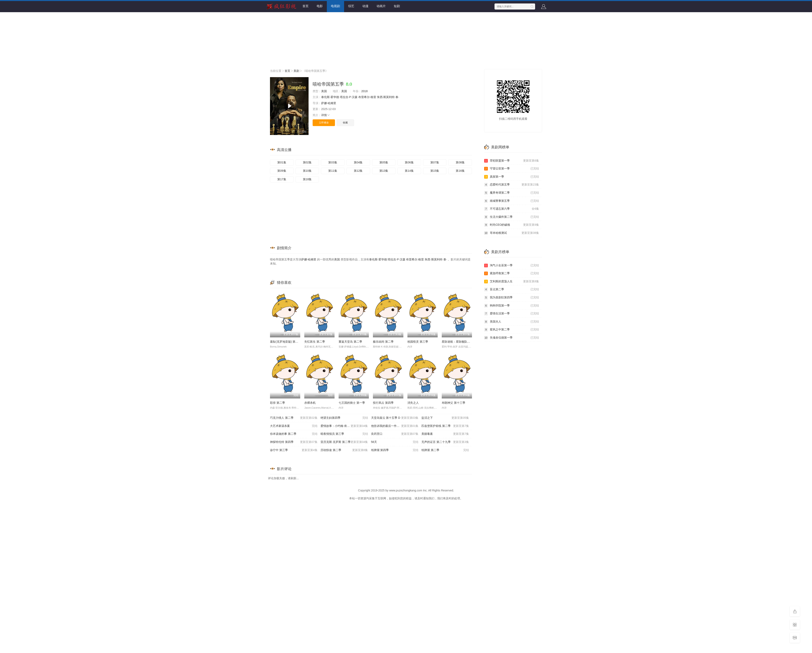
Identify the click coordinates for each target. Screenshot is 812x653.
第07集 (435, 162)
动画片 (381, 6)
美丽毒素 (445, 434)
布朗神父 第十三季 (454, 403)
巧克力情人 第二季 (294, 418)
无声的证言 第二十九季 (445, 442)
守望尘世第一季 (512, 169)
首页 (306, 6)
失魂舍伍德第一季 (512, 338)
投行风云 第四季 (383, 403)
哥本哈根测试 (512, 233)
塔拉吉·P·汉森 (349, 97)
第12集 (358, 171)
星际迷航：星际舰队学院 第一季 (462, 342)
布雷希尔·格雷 (367, 97)
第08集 (460, 162)
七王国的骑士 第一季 (352, 403)
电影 (320, 6)
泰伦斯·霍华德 (330, 97)
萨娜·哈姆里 (329, 103)
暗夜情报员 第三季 (344, 434)
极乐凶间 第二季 (383, 342)
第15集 (435, 171)
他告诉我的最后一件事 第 (395, 426)
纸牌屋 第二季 (445, 450)
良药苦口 (395, 434)
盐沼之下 (445, 418)
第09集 (282, 171)
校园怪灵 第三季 (418, 342)
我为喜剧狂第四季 (512, 298)
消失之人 (413, 403)
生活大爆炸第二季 (512, 217)
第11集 (333, 171)
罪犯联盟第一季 (512, 161)
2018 (364, 91)
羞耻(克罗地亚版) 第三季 (286, 342)
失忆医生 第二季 (315, 342)
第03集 (333, 162)
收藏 (345, 123)
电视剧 (335, 6)
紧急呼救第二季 (512, 273)
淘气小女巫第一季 (512, 266)
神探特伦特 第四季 (294, 442)
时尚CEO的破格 (512, 225)
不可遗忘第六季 (512, 209)
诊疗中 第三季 (294, 450)
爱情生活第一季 (512, 314)
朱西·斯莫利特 (386, 97)
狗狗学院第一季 (512, 306)
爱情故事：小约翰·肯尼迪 (344, 426)
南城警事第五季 (512, 201)
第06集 (409, 162)
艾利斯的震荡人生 (512, 282)
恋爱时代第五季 (512, 185)
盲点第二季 (512, 289)
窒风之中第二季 (512, 330)
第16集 (460, 171)
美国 (324, 91)
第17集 (282, 179)
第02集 (307, 162)
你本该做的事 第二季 (294, 434)
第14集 (409, 171)
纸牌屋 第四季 (395, 450)
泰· (397, 97)
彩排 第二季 (278, 403)
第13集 (384, 171)
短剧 (397, 6)
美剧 (296, 71)
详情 (326, 115)
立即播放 (324, 123)
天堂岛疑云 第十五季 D (395, 418)
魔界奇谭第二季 (512, 193)
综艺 (351, 6)
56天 (395, 442)
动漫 (365, 6)
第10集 (307, 171)
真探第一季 (512, 177)
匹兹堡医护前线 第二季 (445, 426)
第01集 (282, 162)
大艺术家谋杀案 (294, 426)
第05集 (384, 162)
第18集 (307, 179)
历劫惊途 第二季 (344, 450)
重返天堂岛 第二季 (350, 342)
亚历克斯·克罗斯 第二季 (344, 442)
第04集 (358, 162)
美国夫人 (512, 322)
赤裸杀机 (310, 403)
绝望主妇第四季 (344, 418)
